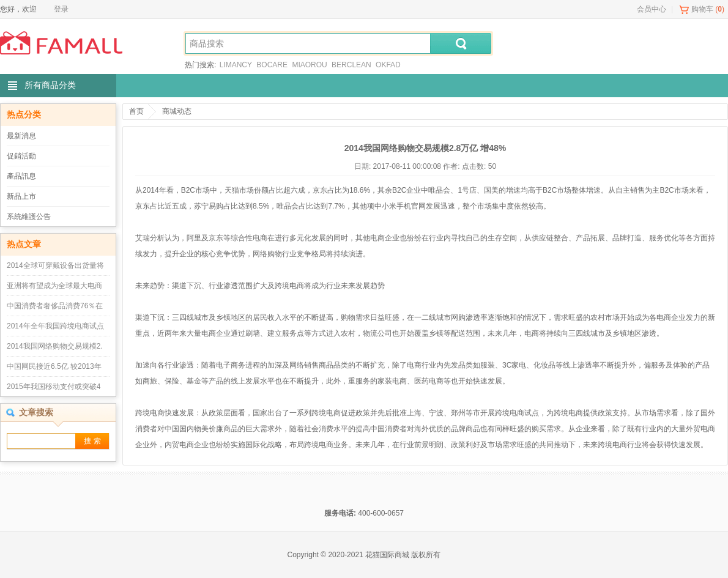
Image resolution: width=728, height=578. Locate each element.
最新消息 (21, 136)
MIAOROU (309, 65)
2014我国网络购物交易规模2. (55, 346)
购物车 (702, 9)
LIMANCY (236, 65)
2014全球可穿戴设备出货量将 (55, 265)
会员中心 (652, 9)
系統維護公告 (29, 217)
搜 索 (92, 441)
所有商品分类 (50, 85)
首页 (136, 111)
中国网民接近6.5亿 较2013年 (54, 366)
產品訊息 (21, 176)
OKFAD (388, 65)
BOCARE (272, 65)
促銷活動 (21, 156)
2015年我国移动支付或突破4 (54, 387)
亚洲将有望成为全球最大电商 (54, 286)
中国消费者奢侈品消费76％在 (55, 306)
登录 (61, 9)
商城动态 (177, 111)
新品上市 (21, 196)
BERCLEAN (351, 65)
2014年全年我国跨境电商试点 (55, 326)
